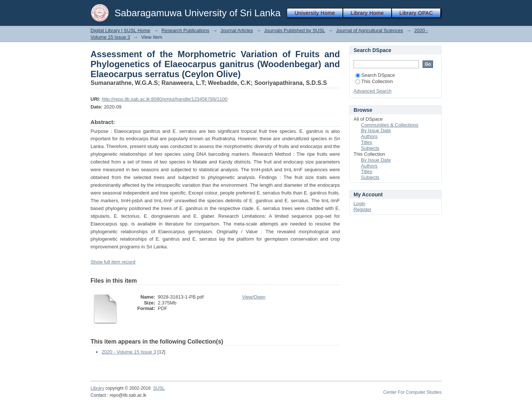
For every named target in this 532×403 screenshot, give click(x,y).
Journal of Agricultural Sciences (370, 30)
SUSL (159, 388)
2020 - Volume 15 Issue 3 (129, 352)
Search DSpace (375, 75)
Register (362, 209)
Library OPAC (416, 13)
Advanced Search (373, 91)
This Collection (374, 81)
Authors (369, 136)
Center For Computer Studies (412, 392)
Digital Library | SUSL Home (120, 30)
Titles (367, 142)
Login (359, 204)
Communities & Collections (390, 125)
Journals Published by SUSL (294, 30)
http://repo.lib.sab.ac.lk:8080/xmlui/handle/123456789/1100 (164, 99)
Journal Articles (237, 30)
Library (97, 388)
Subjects (370, 148)
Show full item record (113, 262)
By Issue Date (376, 130)
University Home (315, 13)
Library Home (367, 13)
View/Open (254, 297)
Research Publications (185, 30)
